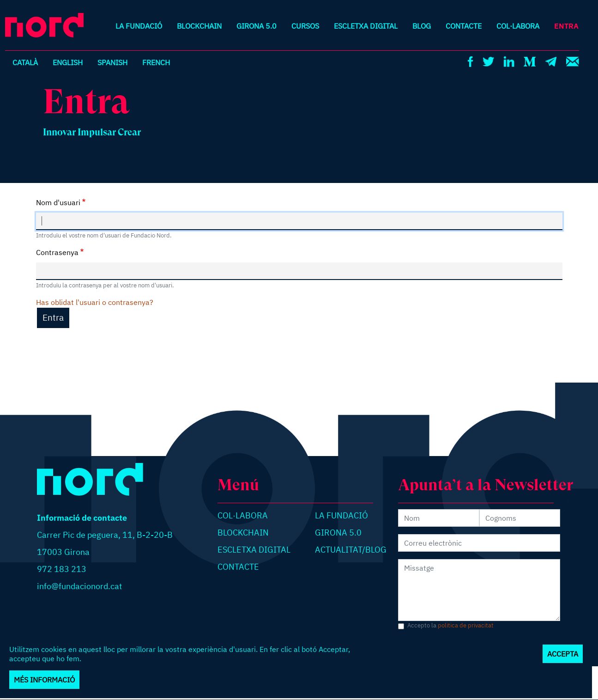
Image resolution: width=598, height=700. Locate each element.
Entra (566, 26)
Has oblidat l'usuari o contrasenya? (95, 302)
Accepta (563, 654)
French (156, 62)
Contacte (464, 26)
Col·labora (518, 26)
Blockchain (199, 26)
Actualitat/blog (351, 550)
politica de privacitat (466, 625)
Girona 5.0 (257, 26)
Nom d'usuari (58, 202)
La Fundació (139, 26)
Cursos (305, 26)
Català (25, 62)
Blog (422, 26)
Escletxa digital (366, 26)
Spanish (112, 62)
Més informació (44, 680)
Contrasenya (57, 252)
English (68, 62)
